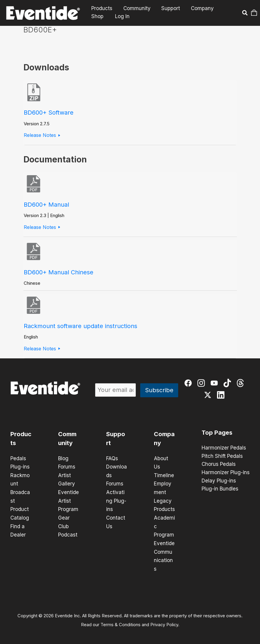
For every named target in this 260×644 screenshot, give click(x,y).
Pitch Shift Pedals (222, 456)
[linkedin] (221, 396)
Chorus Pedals (219, 465)
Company (200, 8)
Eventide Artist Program (68, 500)
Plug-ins (20, 467)
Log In (121, 16)
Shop (97, 16)
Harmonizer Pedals (224, 448)
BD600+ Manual (46, 205)
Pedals (18, 458)
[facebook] (189, 384)
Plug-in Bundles (220, 490)
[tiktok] (228, 384)
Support (169, 8)
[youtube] (215, 384)
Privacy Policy (164, 622)
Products (102, 8)
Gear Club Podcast (68, 525)
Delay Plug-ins (219, 481)
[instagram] (202, 384)
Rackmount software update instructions (80, 326)
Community (136, 8)
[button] (244, 14)
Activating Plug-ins (116, 500)
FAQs (112, 458)
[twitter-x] (208, 396)
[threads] (241, 384)
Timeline (164, 475)
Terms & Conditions (121, 622)
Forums (67, 467)
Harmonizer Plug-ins (226, 473)
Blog (63, 458)
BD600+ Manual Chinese (59, 272)
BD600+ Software (49, 113)
